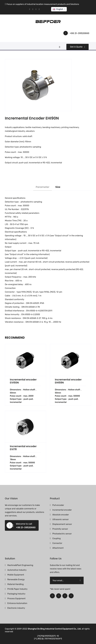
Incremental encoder (62, 510)
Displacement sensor (62, 524)
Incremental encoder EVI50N (23, 381)
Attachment (58, 548)
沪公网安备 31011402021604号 (48, 639)
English (60, 9)
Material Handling (15, 584)
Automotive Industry (17, 570)
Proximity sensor (60, 529)
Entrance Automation (17, 603)
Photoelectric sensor (62, 534)
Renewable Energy (16, 579)
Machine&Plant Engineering (20, 565)
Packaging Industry (16, 594)
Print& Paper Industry (17, 589)
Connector (57, 543)
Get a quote (77, 47)
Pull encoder (58, 505)
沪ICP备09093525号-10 (48, 636)
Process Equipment (16, 599)
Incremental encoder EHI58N (68, 381)
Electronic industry (16, 608)
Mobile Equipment (16, 575)
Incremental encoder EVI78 (23, 448)
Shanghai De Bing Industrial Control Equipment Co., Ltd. (54, 629)
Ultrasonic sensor (60, 519)
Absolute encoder (61, 515)
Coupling (56, 538)
